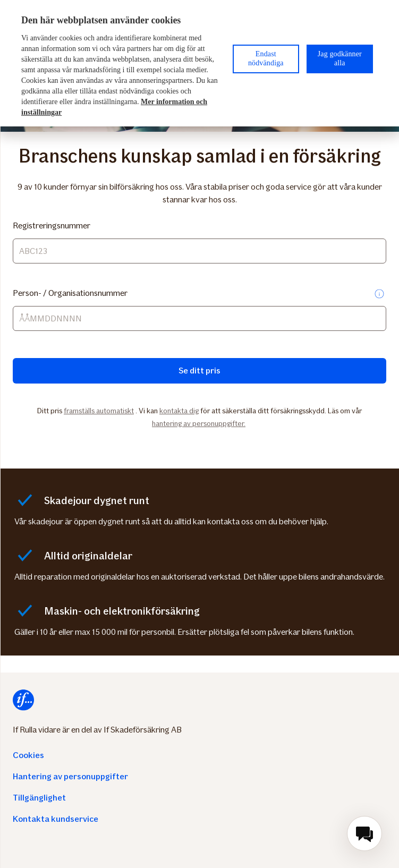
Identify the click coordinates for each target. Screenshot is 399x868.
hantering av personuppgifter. (199, 424)
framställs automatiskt (99, 411)
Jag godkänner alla (340, 58)
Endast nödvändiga (266, 58)
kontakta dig (179, 411)
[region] (199, 63)
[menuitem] (364, 833)
